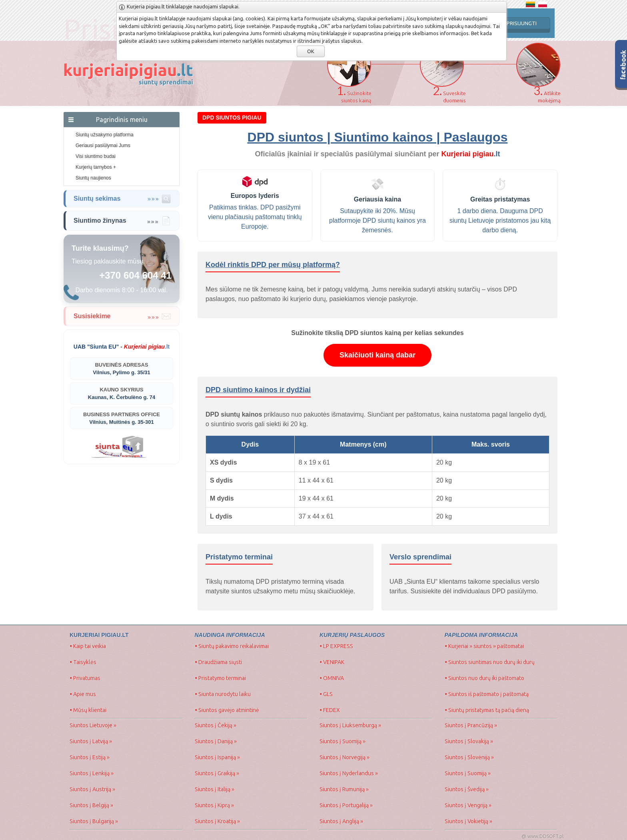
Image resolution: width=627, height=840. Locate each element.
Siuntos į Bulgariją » (94, 821)
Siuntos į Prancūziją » (471, 725)
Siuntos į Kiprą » (214, 805)
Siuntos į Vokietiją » (468, 821)
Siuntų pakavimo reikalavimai (232, 646)
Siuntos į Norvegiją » (344, 757)
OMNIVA (332, 678)
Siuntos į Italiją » (215, 789)
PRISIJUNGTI (522, 23)
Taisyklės (83, 662)
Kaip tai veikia (88, 646)
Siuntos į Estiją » (90, 757)
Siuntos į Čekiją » (216, 725)
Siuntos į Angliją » (341, 821)
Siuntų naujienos (93, 178)
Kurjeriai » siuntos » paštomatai (484, 646)
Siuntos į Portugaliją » (346, 805)
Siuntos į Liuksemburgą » (350, 725)
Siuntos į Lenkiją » (92, 773)
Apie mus (83, 694)
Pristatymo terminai (220, 678)
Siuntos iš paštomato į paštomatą (487, 694)
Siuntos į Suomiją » (342, 741)
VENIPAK (332, 662)
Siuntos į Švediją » (467, 789)
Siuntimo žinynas (122, 221)
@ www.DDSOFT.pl (542, 836)
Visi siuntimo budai (96, 156)
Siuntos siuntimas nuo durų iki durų (490, 662)
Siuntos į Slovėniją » (469, 757)
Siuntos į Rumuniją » (344, 789)
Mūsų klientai (88, 710)
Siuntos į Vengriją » (468, 805)
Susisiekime (122, 316)
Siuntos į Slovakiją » (469, 741)
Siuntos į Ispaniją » (217, 757)
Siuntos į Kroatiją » (217, 821)
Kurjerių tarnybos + (96, 167)
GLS (326, 694)
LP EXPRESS (336, 646)
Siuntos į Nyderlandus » (349, 773)
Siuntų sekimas (122, 199)
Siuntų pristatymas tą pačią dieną (487, 710)
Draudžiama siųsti (218, 662)
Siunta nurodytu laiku (223, 694)
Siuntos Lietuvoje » (93, 725)
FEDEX (330, 710)
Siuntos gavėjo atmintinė (227, 710)
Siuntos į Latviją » (91, 741)
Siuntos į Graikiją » (217, 773)
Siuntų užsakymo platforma (105, 135)
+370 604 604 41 (135, 275)
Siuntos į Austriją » (92, 789)
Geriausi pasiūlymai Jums (103, 146)
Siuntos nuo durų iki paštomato (484, 678)
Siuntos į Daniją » (216, 741)
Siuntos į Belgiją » (91, 805)
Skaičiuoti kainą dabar (377, 355)
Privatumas (85, 678)
